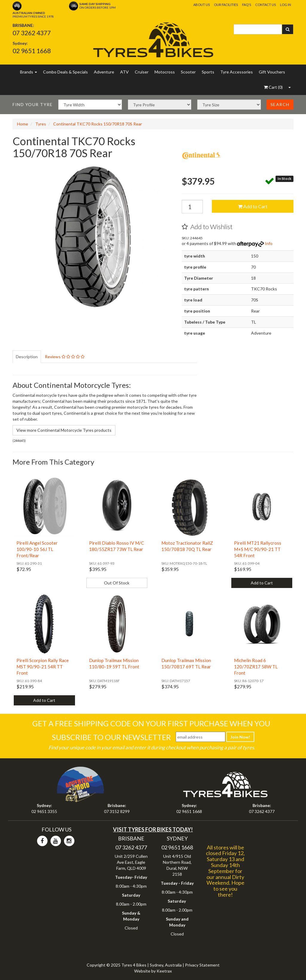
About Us (202, 5)
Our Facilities (226, 5)
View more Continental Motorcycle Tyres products (64, 430)
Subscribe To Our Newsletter (111, 737)
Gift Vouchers (272, 72)
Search (280, 104)
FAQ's (247, 5)
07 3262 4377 (32, 33)
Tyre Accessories (237, 72)
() (273, 87)
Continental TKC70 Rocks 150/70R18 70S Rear (98, 124)
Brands (29, 72)
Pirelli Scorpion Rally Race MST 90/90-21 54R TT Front (43, 667)
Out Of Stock (117, 583)
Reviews (65, 357)
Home (23, 124)
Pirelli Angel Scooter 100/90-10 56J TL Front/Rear (37, 549)
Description (27, 357)
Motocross (165, 72)
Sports (208, 72)
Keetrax (164, 971)
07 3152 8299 (117, 811)
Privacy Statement (202, 965)
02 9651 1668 (32, 51)
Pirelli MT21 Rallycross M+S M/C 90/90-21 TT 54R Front (258, 549)
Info (269, 243)
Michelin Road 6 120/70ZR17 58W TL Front (256, 667)
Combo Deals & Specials (65, 72)
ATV (124, 72)
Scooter (188, 72)
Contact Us (266, 5)
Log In (286, 5)
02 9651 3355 (44, 811)
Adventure (104, 72)
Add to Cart (253, 206)
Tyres (41, 124)
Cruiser (142, 72)
